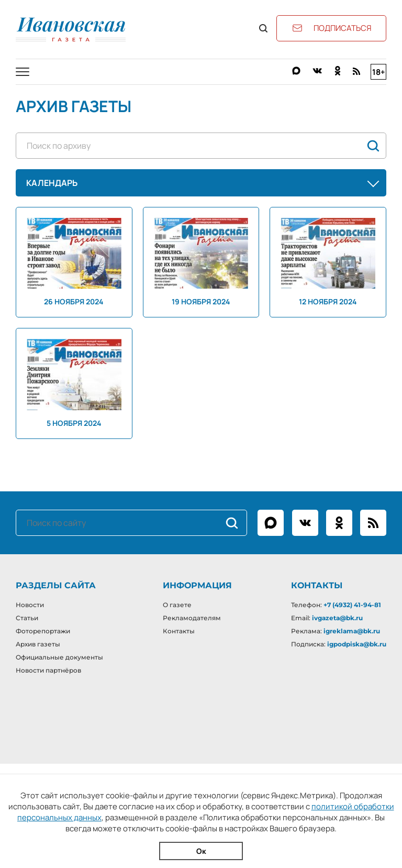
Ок (201, 851)
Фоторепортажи (43, 631)
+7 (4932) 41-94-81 (352, 605)
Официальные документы (59, 657)
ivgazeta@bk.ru (337, 618)
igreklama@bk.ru (352, 631)
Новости (30, 605)
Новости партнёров (48, 670)
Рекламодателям (192, 618)
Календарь (204, 183)
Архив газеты (38, 644)
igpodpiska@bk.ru (357, 644)
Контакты (179, 631)
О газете (177, 605)
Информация (197, 585)
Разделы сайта (56, 585)
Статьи (27, 618)
